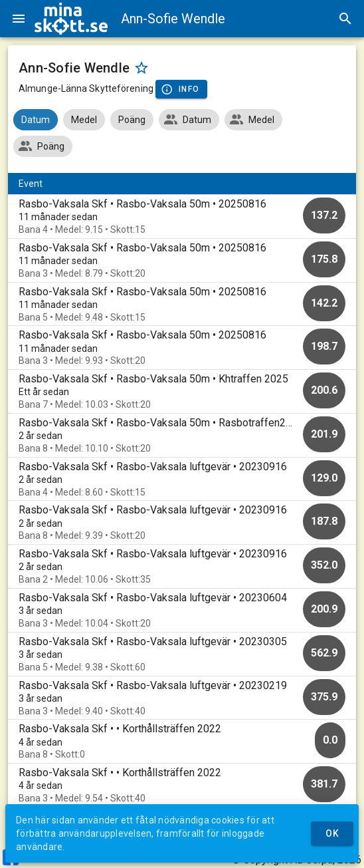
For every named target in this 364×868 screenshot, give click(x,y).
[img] (71, 19)
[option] (182, 217)
